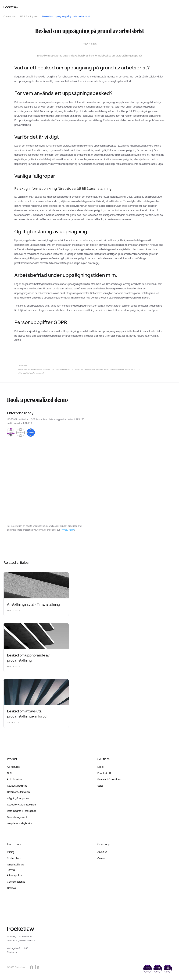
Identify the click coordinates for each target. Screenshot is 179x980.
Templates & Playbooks (19, 823)
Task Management (17, 817)
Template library (16, 865)
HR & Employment (29, 16)
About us (102, 852)
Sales (100, 786)
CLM (10, 773)
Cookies (11, 888)
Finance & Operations (109, 779)
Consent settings (16, 882)
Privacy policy (14, 875)
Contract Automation (18, 792)
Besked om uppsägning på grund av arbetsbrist (66, 16)
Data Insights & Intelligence (22, 811)
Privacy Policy (67, 530)
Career (101, 858)
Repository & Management (22, 805)
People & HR (104, 773)
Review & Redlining (17, 786)
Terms (11, 870)
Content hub (14, 858)
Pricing (11, 852)
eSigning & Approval (18, 798)
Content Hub (10, 16)
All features (13, 767)
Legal (100, 767)
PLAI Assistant (15, 779)
